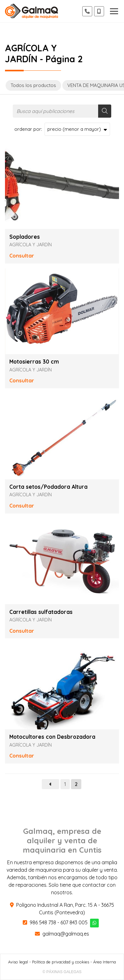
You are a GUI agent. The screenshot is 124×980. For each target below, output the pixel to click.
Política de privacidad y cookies (61, 962)
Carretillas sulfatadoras (41, 612)
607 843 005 (74, 922)
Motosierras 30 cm (34, 362)
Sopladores (25, 237)
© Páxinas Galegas (62, 972)
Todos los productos (33, 85)
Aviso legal (18, 962)
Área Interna (105, 962)
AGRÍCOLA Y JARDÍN (31, 245)
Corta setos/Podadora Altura (48, 487)
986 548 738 (43, 922)
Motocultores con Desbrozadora (52, 737)
